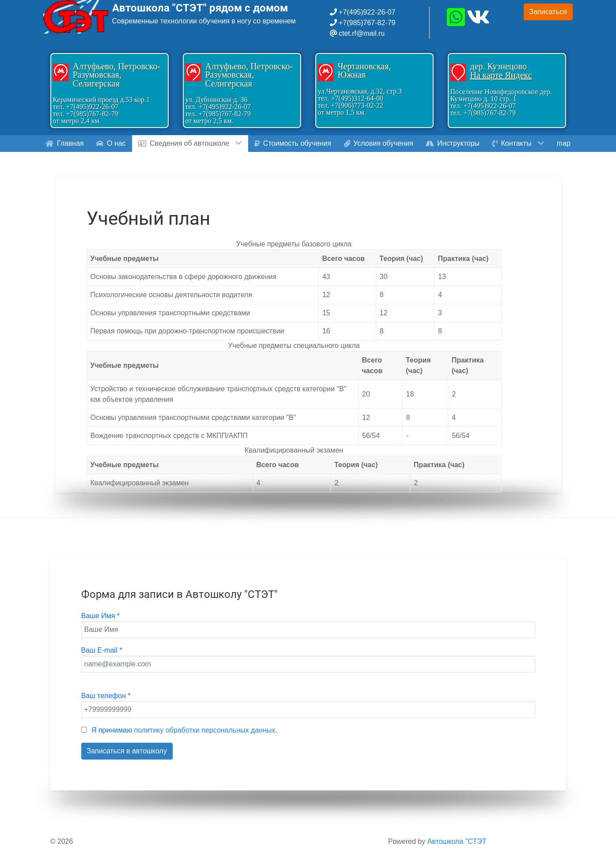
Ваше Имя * (101, 616)
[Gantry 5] (76, 17)
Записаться (548, 12)
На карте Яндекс (501, 75)
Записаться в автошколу (127, 751)
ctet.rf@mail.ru (362, 33)
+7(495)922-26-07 (366, 12)
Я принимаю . (184, 730)
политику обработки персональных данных (205, 730)
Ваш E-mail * (102, 650)
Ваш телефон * (106, 696)
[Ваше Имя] (308, 630)
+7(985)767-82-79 (366, 23)
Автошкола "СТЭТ (457, 841)
